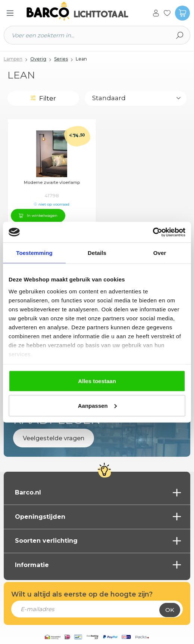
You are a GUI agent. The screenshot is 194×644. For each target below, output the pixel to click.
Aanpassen (97, 405)
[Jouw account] (156, 12)
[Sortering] (136, 98)
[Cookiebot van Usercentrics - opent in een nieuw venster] (153, 232)
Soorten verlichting (46, 541)
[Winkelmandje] (182, 13)
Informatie (32, 565)
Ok (170, 610)
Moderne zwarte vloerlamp (52, 183)
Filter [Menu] (43, 98)
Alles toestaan (97, 381)
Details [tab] (97, 253)
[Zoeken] (180, 35)
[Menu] (10, 13)
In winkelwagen (38, 215)
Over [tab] (160, 253)
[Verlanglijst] (167, 12)
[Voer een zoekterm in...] (87, 35)
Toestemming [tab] (34, 253)
